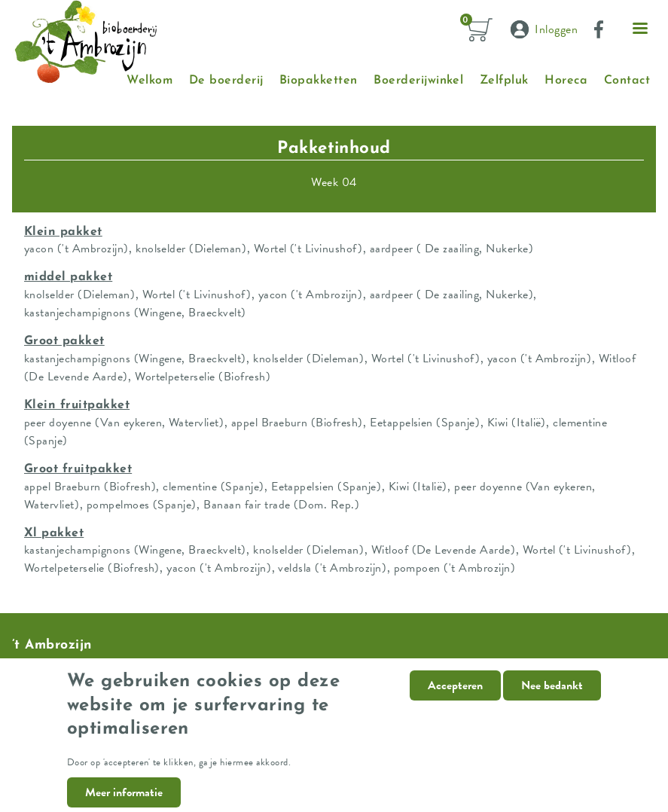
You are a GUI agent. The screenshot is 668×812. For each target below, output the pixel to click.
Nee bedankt (552, 698)
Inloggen (556, 29)
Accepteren (455, 698)
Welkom (149, 81)
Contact (627, 81)
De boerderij (226, 81)
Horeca (566, 81)
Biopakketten (319, 81)
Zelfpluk (504, 81)
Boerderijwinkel (418, 81)
